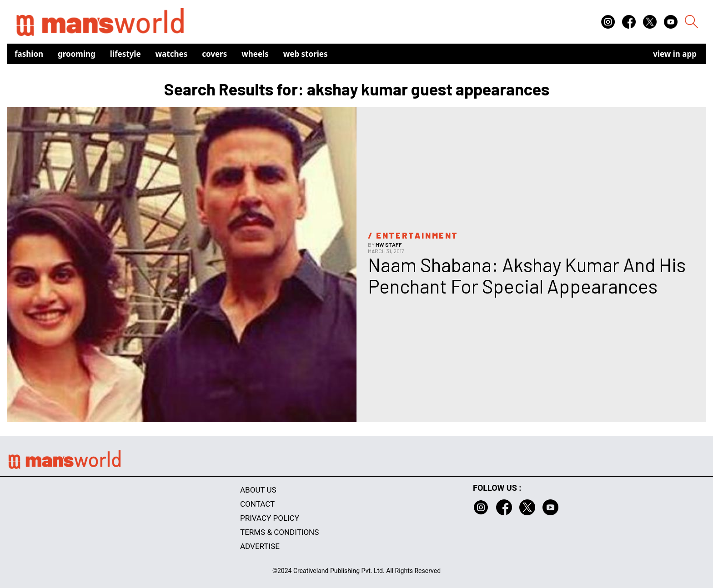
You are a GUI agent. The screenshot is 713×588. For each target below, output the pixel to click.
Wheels (255, 54)
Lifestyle (126, 54)
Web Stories (306, 54)
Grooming (77, 54)
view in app (675, 54)
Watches (172, 54)
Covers (214, 54)
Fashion (29, 54)
